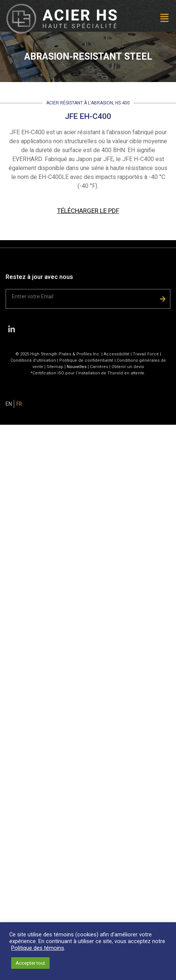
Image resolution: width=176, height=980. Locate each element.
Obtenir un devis (128, 367)
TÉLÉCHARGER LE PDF (88, 211)
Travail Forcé (146, 354)
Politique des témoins (38, 948)
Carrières (99, 367)
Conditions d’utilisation (33, 360)
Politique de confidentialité (86, 360)
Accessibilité (117, 354)
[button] (146, 19)
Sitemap (55, 367)
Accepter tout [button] (30, 963)
